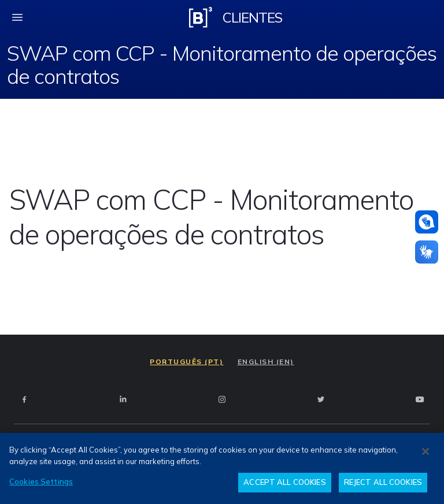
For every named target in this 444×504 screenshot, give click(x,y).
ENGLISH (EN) (266, 362)
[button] (427, 222)
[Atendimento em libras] (427, 222)
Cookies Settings (41, 481)
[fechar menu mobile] (17, 17)
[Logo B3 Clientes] (201, 17)
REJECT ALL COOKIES (383, 482)
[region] (222, 468)
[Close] (425, 451)
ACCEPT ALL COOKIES (284, 482)
